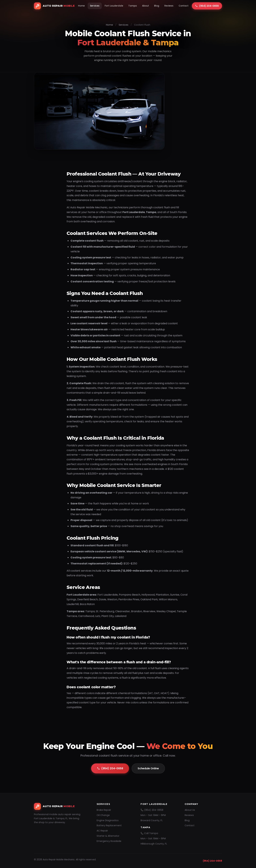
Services (95, 6)
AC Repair (102, 831)
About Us (190, 810)
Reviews (169, 6)
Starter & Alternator (108, 836)
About (145, 6)
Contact (184, 6)
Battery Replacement (109, 825)
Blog (157, 6)
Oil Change (103, 815)
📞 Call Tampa (149, 833)
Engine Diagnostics (108, 820)
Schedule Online (148, 768)
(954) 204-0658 (110, 768)
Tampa (133, 6)
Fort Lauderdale (114, 6)
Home (81, 6)
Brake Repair (104, 810)
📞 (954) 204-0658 (152, 810)
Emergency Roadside (109, 841)
